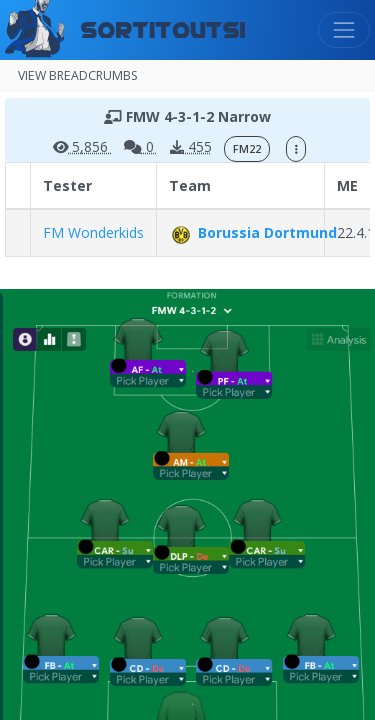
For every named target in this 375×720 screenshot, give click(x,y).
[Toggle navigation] (344, 30)
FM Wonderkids (93, 232)
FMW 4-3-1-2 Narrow (187, 116)
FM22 (247, 149)
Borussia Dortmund (253, 232)
